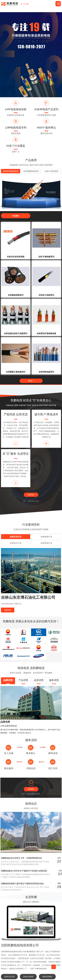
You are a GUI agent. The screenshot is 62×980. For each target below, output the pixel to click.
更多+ (31, 381)
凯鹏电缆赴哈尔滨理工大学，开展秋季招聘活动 (21, 858)
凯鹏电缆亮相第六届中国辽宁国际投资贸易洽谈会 (22, 884)
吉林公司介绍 (9, 977)
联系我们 (31, 495)
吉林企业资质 (28, 977)
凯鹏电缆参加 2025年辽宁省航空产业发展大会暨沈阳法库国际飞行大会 (26, 871)
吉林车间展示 (47, 977)
